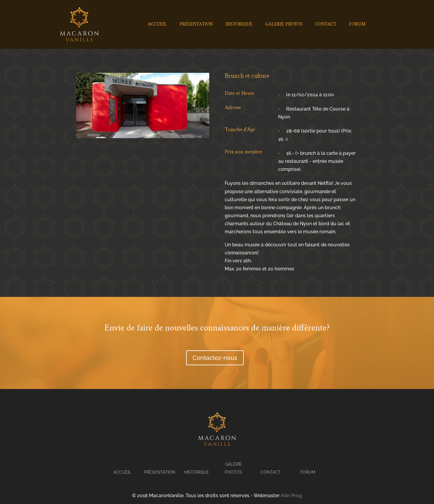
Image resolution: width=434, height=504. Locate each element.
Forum (357, 25)
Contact (326, 25)
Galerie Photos (284, 25)
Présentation (196, 25)
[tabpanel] (143, 105)
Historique (239, 25)
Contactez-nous (215, 358)
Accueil (157, 25)
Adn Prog (291, 496)
